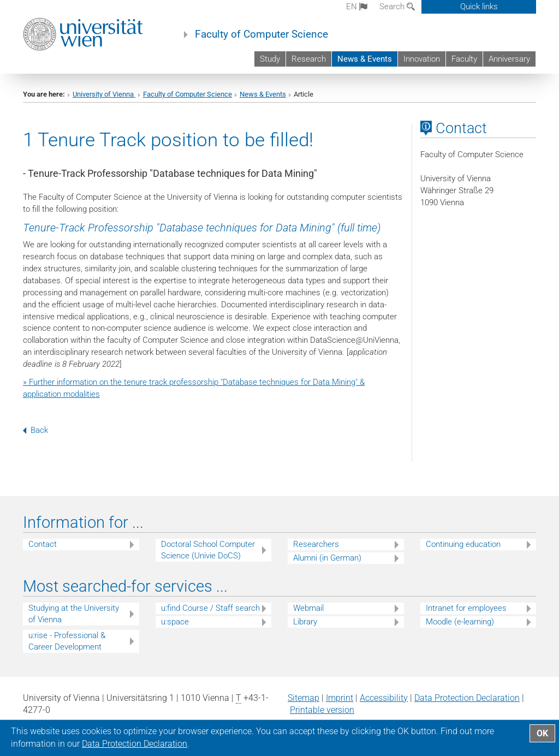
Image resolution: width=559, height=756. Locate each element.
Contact (43, 544)
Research (309, 59)
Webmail (308, 608)
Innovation (422, 59)
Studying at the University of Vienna (74, 614)
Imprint (340, 698)
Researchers (316, 544)
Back (35, 430)
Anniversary (509, 59)
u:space (175, 622)
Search (397, 7)
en (357, 7)
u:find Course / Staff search (210, 608)
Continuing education (463, 544)
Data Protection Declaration (467, 698)
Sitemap (304, 698)
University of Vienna (104, 94)
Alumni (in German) (327, 558)
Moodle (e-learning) (460, 622)
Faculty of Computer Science (261, 34)
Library (305, 622)
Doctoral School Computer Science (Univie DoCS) (208, 550)
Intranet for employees (466, 608)
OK (542, 733)
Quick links (479, 7)
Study (270, 59)
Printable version (322, 710)
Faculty (464, 59)
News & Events (365, 59)
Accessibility (384, 698)
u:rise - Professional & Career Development (67, 641)
